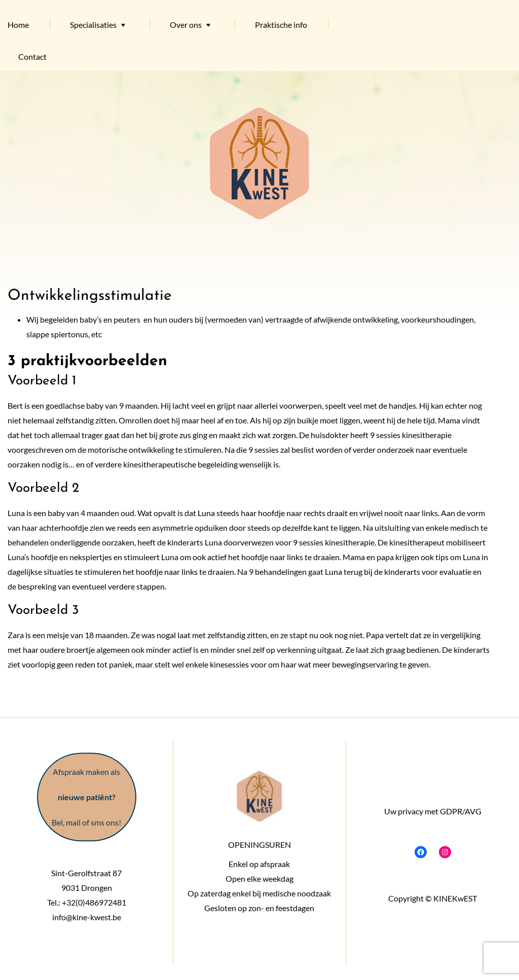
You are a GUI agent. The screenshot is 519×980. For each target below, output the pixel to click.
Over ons (186, 25)
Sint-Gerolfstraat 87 (86, 873)
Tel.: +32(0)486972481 (87, 902)
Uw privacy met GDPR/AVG (432, 811)
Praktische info (281, 25)
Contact (32, 56)
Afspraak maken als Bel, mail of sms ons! (86, 797)
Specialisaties (93, 25)
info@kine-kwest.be (87, 917)
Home (18, 25)
